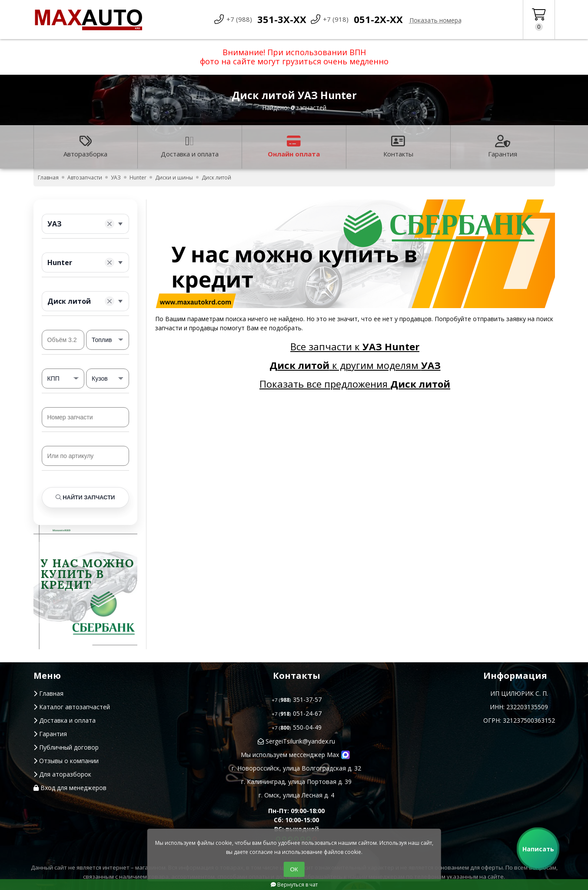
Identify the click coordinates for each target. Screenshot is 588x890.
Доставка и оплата (190, 147)
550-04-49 (297, 727)
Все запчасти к (355, 346)
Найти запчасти (85, 497)
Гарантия (503, 147)
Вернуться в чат (294, 885)
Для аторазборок (62, 774)
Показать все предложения (355, 384)
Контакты (398, 147)
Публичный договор (66, 747)
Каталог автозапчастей (72, 707)
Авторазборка (85, 147)
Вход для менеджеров (70, 788)
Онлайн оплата (294, 147)
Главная (48, 693)
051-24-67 (297, 713)
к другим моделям (355, 365)
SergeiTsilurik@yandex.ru (296, 741)
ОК (294, 869)
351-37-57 (297, 699)
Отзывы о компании (66, 761)
